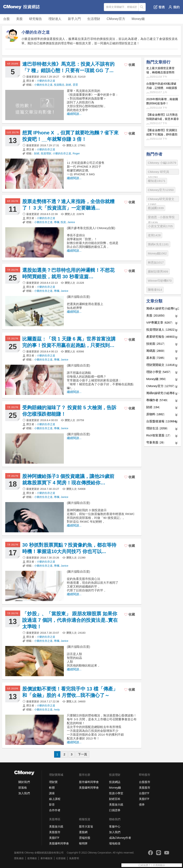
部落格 (23, 788)
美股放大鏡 (116, 804)
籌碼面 (155, 351)
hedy (57, 710)
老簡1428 (154, 235)
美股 (19, 19)
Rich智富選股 (158, 435)
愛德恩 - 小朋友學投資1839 (161, 218)
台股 (6, 19)
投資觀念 (59, 85)
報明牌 (83, 843)
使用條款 (32, 858)
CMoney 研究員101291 (158, 172)
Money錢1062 (157, 253)
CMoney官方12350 (161, 190)
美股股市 (145, 788)
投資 (63, 222)
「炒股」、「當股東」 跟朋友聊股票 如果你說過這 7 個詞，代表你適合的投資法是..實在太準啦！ (70, 620)
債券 (142, 804)
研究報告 (36, 19)
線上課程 (55, 799)
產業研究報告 (161, 337)
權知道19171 (157, 181)
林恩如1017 (156, 262)
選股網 (83, 832)
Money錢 (138, 19)
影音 (52, 804)
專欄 (57, 222)
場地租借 (115, 843)
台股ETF (144, 793)
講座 (52, 793)
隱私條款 (19, 858)
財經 (68, 85)
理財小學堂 (158, 372)
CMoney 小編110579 (162, 163)
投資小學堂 (116, 793)
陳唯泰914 (155, 290)
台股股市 (145, 782)
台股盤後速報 (162, 421)
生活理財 (94, 19)
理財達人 (55, 19)
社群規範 (61, 858)
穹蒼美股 (155, 442)
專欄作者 (157, 400)
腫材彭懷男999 (158, 272)
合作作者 (55, 810)
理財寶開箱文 (161, 365)
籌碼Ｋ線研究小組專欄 (163, 308)
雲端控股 (85, 838)
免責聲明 (74, 858)
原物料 (155, 414)
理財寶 (53, 782)
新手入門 (74, 19)
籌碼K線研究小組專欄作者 (163, 393)
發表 (159, 7)
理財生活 (157, 428)
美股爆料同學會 (89, 788)
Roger (76, 153)
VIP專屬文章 (159, 322)
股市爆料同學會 (89, 782)
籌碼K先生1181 (158, 244)
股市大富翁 (86, 826)
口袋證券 (115, 810)
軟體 (52, 788)
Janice (71, 222)
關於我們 (24, 782)
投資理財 (46, 153)
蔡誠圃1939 (156, 208)
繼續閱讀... (74, 114)
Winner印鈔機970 (160, 281)
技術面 (155, 344)
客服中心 (115, 826)
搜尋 (142, 7)
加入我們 (24, 793)
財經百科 (115, 799)
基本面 (155, 358)
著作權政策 (46, 858)
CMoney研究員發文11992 (161, 200)
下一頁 (83, 754)
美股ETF (144, 799)
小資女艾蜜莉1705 (160, 226)
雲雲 (75, 85)
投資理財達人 (161, 330)
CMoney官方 (116, 19)
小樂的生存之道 (46, 81)
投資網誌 (115, 782)
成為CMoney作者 (120, 838)
